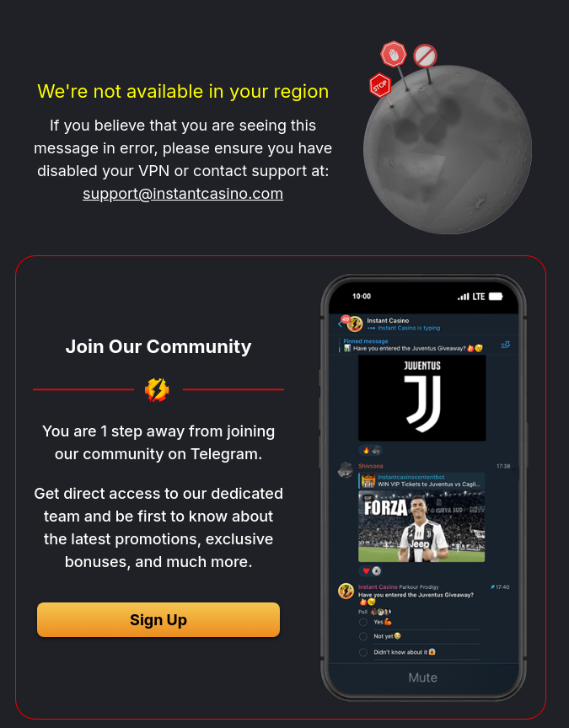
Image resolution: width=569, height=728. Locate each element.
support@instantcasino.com (183, 193)
